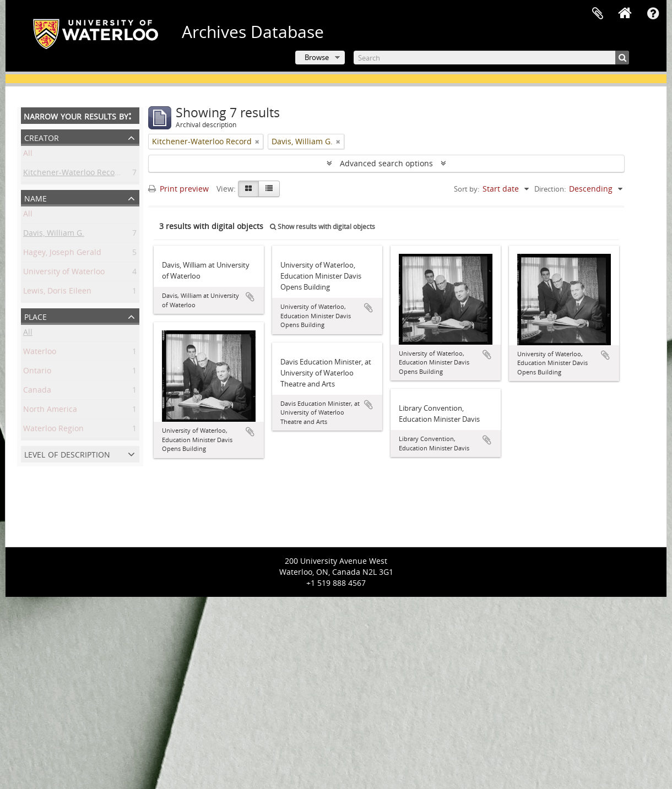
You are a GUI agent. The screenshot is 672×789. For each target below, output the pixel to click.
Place (36, 316)
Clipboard (598, 14)
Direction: (550, 189)
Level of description (67, 453)
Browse (317, 57)
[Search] (491, 58)
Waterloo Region (53, 430)
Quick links (653, 14)
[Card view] (248, 189)
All (28, 155)
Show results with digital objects (323, 227)
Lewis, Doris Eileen (57, 293)
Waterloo (40, 353)
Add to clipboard (250, 297)
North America (50, 411)
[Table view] (269, 189)
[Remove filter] (257, 142)
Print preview (178, 189)
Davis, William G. (54, 235)
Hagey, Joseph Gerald (62, 254)
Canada (37, 392)
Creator (42, 137)
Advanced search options (386, 163)
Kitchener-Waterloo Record (73, 174)
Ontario (37, 372)
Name (36, 197)
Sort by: (467, 189)
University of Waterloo (64, 273)
